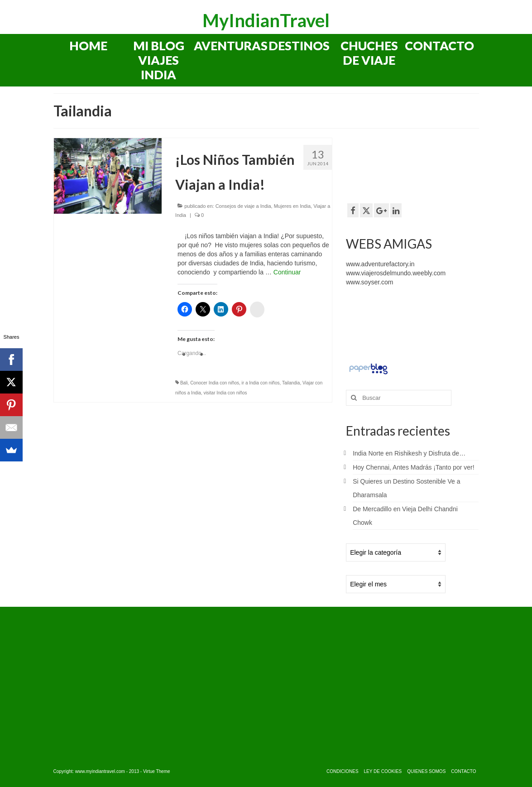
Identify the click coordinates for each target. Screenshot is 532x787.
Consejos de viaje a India (243, 206)
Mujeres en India (292, 206)
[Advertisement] (418, 165)
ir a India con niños (261, 383)
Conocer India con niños (215, 383)
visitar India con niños (225, 393)
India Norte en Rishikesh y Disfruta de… (409, 453)
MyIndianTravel (266, 20)
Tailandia (291, 383)
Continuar (287, 272)
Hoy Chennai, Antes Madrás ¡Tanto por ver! (413, 467)
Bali (184, 383)
